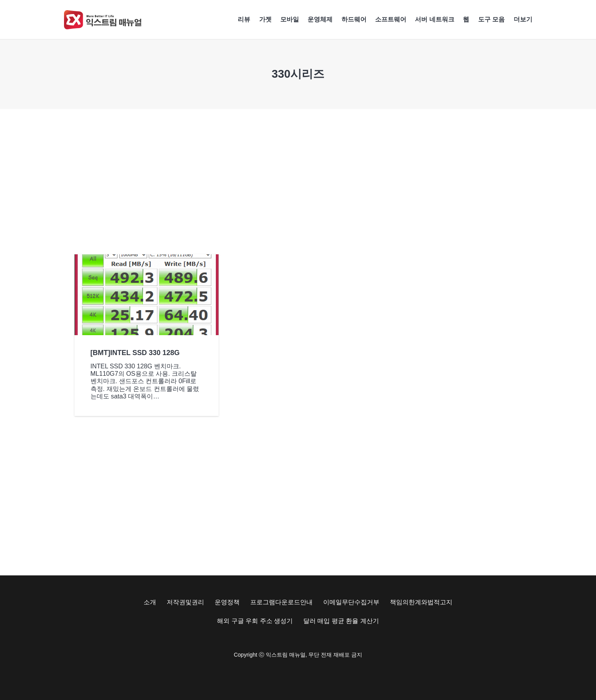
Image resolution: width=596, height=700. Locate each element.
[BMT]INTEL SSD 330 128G (135, 352)
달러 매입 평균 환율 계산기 (341, 621)
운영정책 (227, 602)
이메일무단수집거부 (351, 602)
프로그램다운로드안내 (281, 602)
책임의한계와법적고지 (421, 602)
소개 (150, 602)
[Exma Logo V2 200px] (103, 20)
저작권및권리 (185, 602)
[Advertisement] (298, 182)
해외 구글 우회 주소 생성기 (255, 621)
